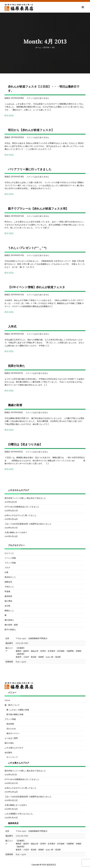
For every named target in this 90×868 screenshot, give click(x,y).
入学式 (12, 327)
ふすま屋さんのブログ (14, 748)
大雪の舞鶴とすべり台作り (16, 532)
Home (7, 700)
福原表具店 (51, 865)
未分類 (7, 606)
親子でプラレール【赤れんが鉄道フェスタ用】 (38, 209)
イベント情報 (10, 558)
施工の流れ (9, 743)
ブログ (7, 568)
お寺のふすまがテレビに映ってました (21, 515)
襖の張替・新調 (11, 625)
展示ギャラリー (13, 733)
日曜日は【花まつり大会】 (25, 444)
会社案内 (8, 753)
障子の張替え (10, 630)
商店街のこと (10, 577)
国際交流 (8, 582)
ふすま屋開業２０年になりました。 (20, 814)
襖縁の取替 (15, 405)
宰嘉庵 (7, 591)
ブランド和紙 (10, 563)
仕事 (6, 572)
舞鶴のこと (9, 611)
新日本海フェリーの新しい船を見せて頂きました (25, 498)
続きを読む (9, 115)
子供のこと (9, 587)
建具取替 (8, 596)
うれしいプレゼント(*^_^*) (27, 248)
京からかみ (11, 729)
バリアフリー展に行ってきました (30, 169)
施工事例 (8, 601)
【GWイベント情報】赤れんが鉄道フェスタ (37, 287)
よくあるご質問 (11, 738)
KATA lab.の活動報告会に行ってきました (22, 507)
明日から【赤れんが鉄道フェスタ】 (31, 130)
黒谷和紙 (10, 724)
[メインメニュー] (83, 7)
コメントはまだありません (38, 98)
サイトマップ (12, 757)
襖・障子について (12, 705)
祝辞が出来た (17, 366)
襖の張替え (9, 620)
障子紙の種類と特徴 (15, 714)
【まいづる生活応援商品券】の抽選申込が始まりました (28, 524)
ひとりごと (9, 553)
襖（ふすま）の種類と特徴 (18, 710)
